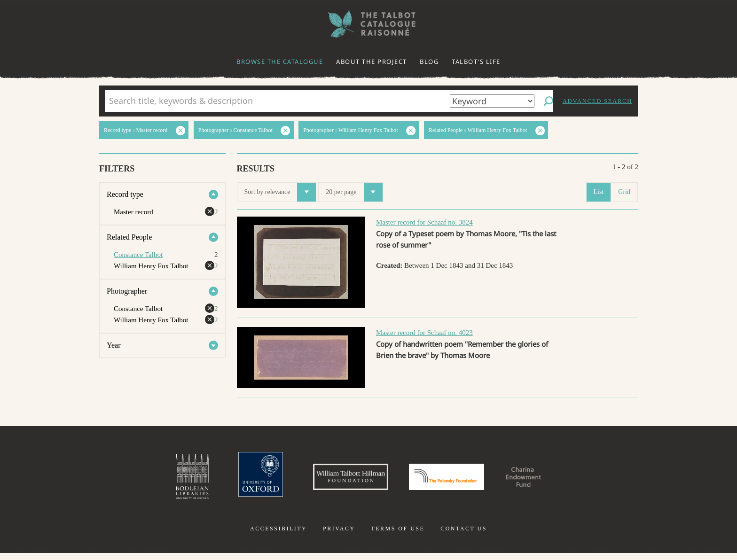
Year (114, 345)
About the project (372, 62)
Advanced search (597, 101)
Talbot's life (476, 62)
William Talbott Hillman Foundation (338, 480)
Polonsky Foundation (453, 480)
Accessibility (278, 536)
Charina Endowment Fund (549, 480)
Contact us (464, 536)
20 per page (354, 192)
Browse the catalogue (280, 62)
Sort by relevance (280, 192)
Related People (129, 237)
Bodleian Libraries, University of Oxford (161, 480)
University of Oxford (235, 480)
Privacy (339, 536)
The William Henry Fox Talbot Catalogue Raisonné (368, 24)
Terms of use (398, 536)
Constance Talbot (138, 255)
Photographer (127, 291)
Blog (429, 62)
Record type (125, 194)
